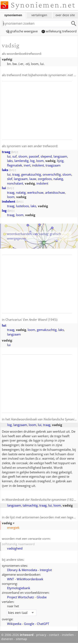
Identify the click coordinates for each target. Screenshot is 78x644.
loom (40, 161)
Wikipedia (14, 624)
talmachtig (30, 505)
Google (29, 624)
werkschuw (35, 192)
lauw (33, 179)
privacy (41, 635)
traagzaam (53, 165)
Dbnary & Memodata (22, 570)
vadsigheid (15, 548)
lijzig (60, 161)
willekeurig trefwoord (59, 31)
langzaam (60, 156)
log (32, 161)
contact (54, 635)
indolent (38, 165)
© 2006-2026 (17, 635)
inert (27, 165)
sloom (23, 156)
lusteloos (22, 206)
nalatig (58, 179)
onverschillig (52, 174)
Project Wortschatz (20, 597)
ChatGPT (43, 624)
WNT (11, 579)
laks (10, 161)
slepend (46, 156)
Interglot (46, 570)
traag (6, 152)
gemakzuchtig (31, 174)
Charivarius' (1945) (31, 320)
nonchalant (15, 183)
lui (9, 156)
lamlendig (21, 161)
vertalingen (39, 15)
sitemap (21, 639)
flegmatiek (15, 165)
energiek (13, 528)
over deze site (65, 15)
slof (10, 179)
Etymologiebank (19, 588)
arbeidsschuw (55, 192)
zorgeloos (45, 179)
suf (14, 156)
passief (34, 156)
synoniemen (13, 15)
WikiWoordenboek (30, 579)
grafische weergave (22, 31)
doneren (7, 639)
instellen (68, 635)
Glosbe (42, 597)
